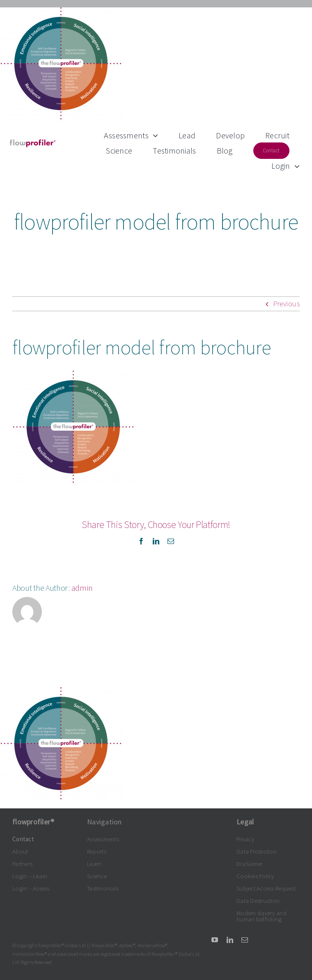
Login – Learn (30, 876)
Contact (23, 839)
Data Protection (257, 851)
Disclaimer (250, 864)
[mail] (245, 940)
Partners (22, 864)
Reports (97, 851)
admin (82, 588)
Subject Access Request (266, 888)
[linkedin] (230, 940)
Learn (94, 864)
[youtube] (215, 940)
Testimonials (103, 888)
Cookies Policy (255, 876)
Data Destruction (258, 901)
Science (97, 876)
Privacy (245, 839)
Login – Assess (31, 888)
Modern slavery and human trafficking (262, 916)
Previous (286, 304)
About (20, 851)
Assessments (103, 839)
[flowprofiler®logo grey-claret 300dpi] (33, 142)
